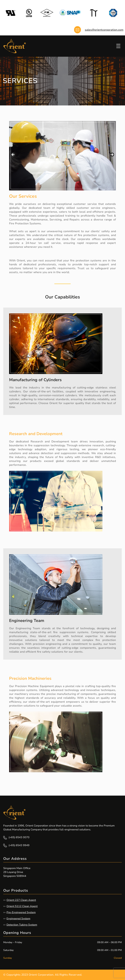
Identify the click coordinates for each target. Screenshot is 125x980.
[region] (62, 156)
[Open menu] (118, 46)
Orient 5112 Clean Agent (22, 906)
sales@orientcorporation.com (104, 30)
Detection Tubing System (22, 925)
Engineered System (18, 919)
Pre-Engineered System (21, 912)
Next (112, 155)
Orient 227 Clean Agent (21, 900)
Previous (13, 155)
